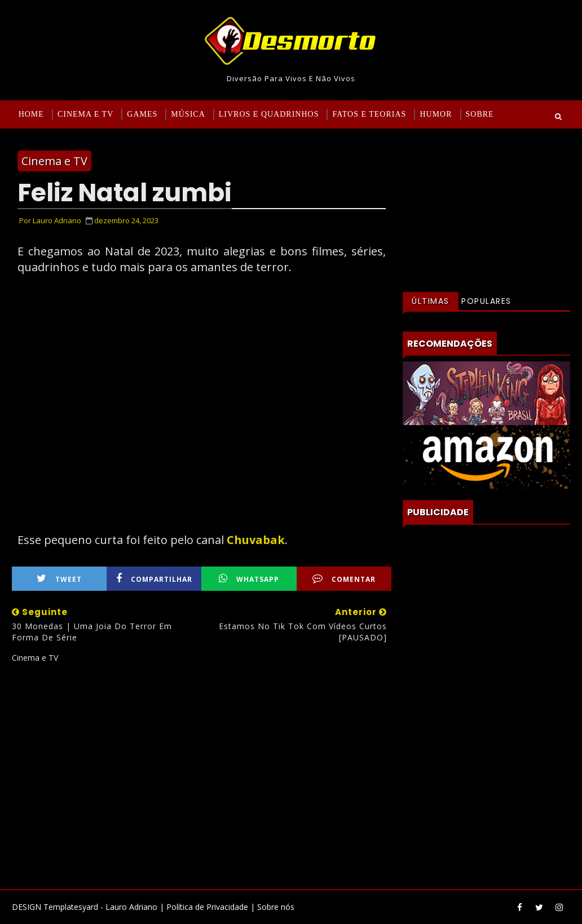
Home (31, 114)
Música (188, 114)
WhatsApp (249, 579)
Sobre (480, 114)
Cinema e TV (85, 114)
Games (142, 114)
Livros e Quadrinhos (269, 114)
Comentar (344, 579)
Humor (436, 114)
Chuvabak (256, 540)
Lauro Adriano (131, 907)
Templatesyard (71, 907)
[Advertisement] (202, 772)
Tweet (59, 579)
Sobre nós (276, 907)
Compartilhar (154, 579)
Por (50, 220)
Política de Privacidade (207, 907)
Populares (486, 301)
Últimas (431, 301)
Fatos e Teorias (369, 114)
